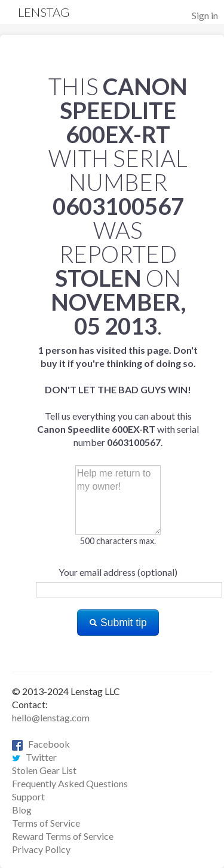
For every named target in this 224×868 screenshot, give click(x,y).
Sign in (205, 15)
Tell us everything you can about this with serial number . (118, 396)
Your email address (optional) (118, 572)
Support (28, 796)
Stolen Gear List (44, 770)
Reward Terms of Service (63, 836)
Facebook (41, 744)
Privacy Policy (41, 849)
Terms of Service (46, 823)
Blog (22, 810)
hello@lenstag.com (51, 717)
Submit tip (118, 623)
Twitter (34, 757)
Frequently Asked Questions (70, 783)
